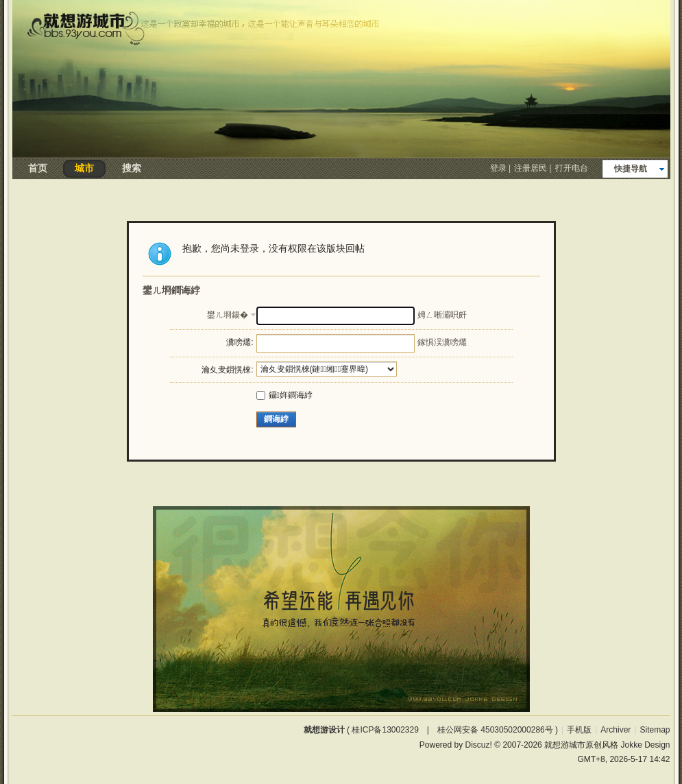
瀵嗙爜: (240, 342)
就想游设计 (324, 730)
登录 (498, 168)
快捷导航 (631, 169)
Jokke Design (645, 745)
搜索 (132, 168)
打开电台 (572, 168)
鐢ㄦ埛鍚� (228, 315)
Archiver (616, 730)
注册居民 (531, 168)
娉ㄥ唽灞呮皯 (442, 315)
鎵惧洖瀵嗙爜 (442, 342)
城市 (84, 168)
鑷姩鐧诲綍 (284, 395)
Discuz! (479, 745)
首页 (38, 168)
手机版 (579, 730)
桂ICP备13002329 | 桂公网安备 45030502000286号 (452, 730)
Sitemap (655, 730)
